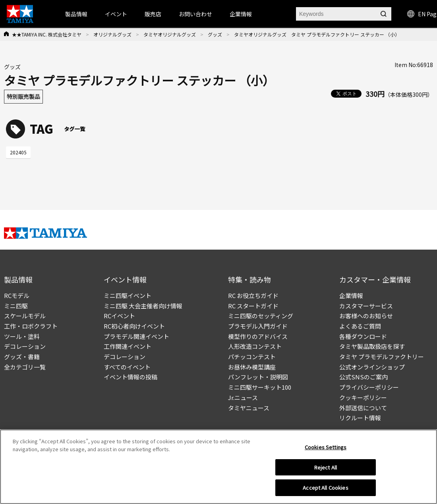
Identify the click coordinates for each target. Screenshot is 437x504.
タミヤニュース (249, 408)
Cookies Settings (326, 447)
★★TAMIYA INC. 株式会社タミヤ (47, 34)
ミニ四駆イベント (128, 295)
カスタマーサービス (366, 306)
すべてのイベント (127, 367)
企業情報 (351, 295)
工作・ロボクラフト (31, 326)
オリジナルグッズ (112, 34)
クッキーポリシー (363, 397)
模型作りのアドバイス (258, 336)
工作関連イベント (128, 346)
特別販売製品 (23, 96)
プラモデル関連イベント (136, 336)
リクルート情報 (360, 418)
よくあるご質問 (360, 326)
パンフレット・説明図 (258, 377)
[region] (218, 467)
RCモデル (17, 295)
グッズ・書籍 (22, 357)
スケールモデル (25, 316)
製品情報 (76, 14)
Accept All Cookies (325, 488)
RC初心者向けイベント (134, 326)
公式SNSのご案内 (364, 377)
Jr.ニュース (243, 397)
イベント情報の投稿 (131, 377)
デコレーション (25, 346)
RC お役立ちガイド (253, 295)
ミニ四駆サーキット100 (260, 387)
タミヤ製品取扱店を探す (372, 346)
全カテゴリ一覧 (25, 367)
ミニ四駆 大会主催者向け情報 (143, 306)
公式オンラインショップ (372, 367)
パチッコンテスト (252, 357)
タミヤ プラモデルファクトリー (382, 357)
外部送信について (363, 408)
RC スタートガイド (253, 306)
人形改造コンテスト (255, 346)
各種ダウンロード (363, 336)
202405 (18, 152)
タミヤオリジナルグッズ (170, 34)
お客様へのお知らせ (366, 316)
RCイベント (119, 316)
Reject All (326, 467)
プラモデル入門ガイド (258, 326)
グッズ (215, 34)
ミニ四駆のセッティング (261, 316)
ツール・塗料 (22, 336)
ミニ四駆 (16, 306)
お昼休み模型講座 (252, 367)
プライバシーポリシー (369, 387)
